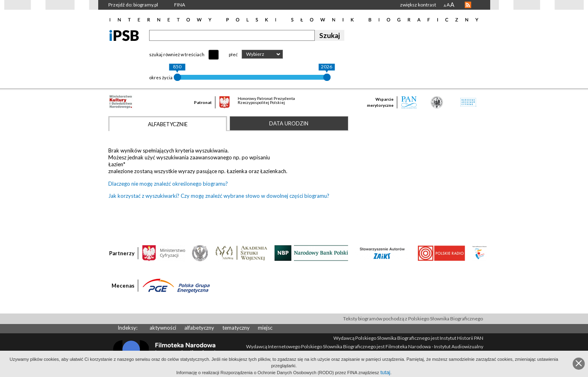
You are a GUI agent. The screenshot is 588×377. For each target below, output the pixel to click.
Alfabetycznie (168, 124)
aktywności (163, 328)
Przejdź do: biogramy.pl (133, 5)
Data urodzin (289, 123)
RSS (468, 5)
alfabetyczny (199, 328)
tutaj (385, 372)
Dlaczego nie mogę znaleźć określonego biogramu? (168, 184)
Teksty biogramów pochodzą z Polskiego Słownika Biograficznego (413, 319)
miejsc (265, 328)
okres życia (161, 77)
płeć (233, 54)
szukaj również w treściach (177, 54)
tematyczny (236, 328)
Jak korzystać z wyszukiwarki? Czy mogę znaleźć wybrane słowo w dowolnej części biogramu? (219, 196)
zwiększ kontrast (418, 5)
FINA (180, 5)
